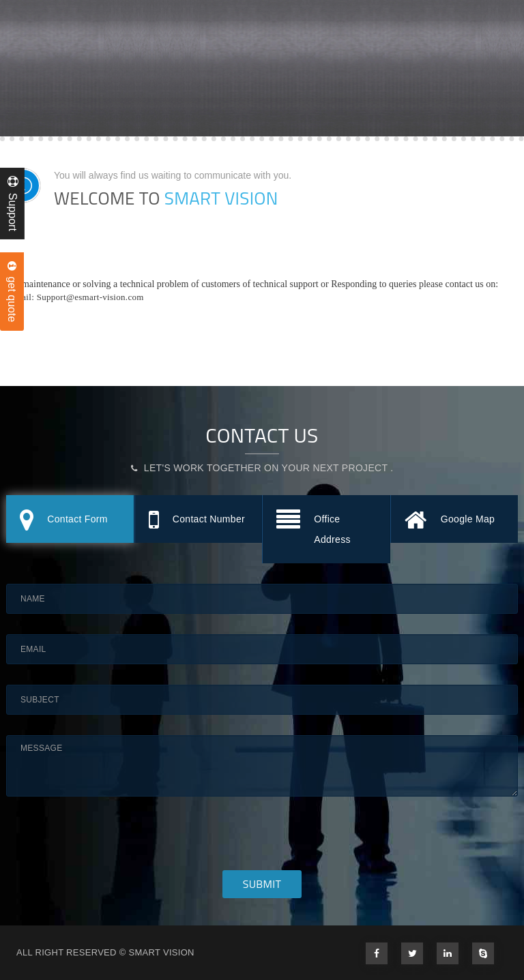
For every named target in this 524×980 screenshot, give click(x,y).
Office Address (314, 527)
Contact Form (64, 521)
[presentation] (110, 844)
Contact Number (197, 521)
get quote (12, 292)
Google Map (450, 521)
